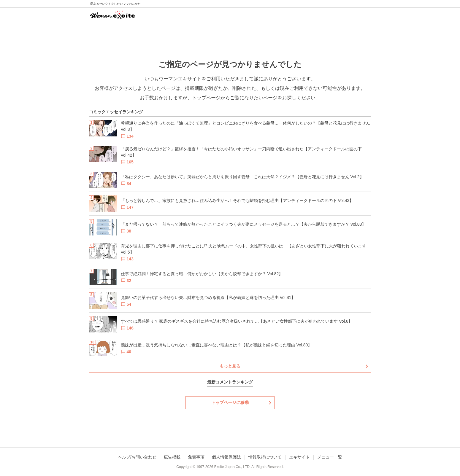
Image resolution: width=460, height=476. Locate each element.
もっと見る (230, 366)
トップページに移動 (230, 402)
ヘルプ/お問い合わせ (137, 457)
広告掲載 (172, 457)
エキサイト (299, 457)
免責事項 (196, 457)
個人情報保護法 (226, 457)
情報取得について (265, 457)
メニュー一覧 (330, 457)
